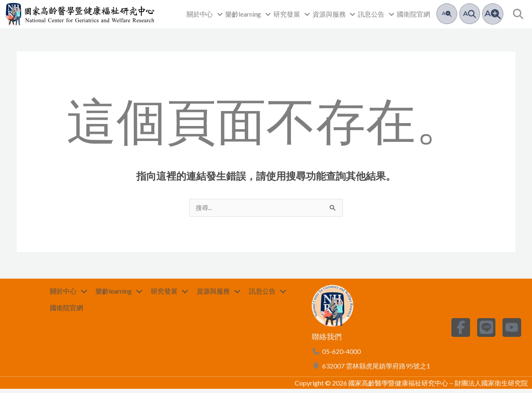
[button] (518, 14)
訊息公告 (376, 14)
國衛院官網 (414, 14)
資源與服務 (334, 14)
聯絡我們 (327, 341)
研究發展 (292, 14)
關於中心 (205, 14)
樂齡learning (248, 14)
